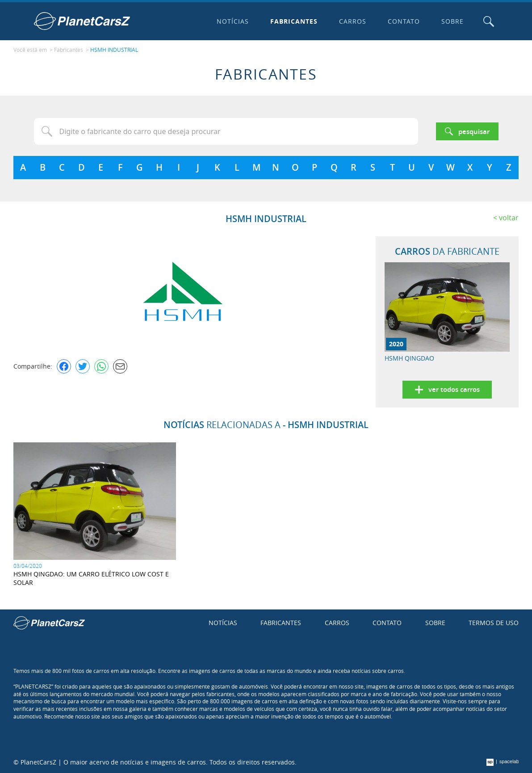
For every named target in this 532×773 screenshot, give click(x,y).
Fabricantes (294, 21)
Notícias (233, 21)
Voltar (509, 218)
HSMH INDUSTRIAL (114, 50)
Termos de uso (494, 623)
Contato (404, 21)
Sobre (452, 21)
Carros (353, 21)
